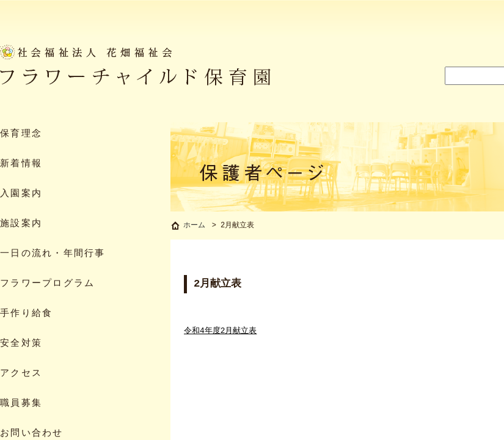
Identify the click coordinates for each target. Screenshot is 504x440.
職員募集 (21, 404)
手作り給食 (26, 314)
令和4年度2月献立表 (220, 332)
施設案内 (21, 224)
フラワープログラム (47, 284)
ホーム (194, 226)
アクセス (21, 374)
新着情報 (21, 164)
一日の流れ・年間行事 (53, 254)
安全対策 (21, 344)
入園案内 (21, 194)
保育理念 (21, 134)
